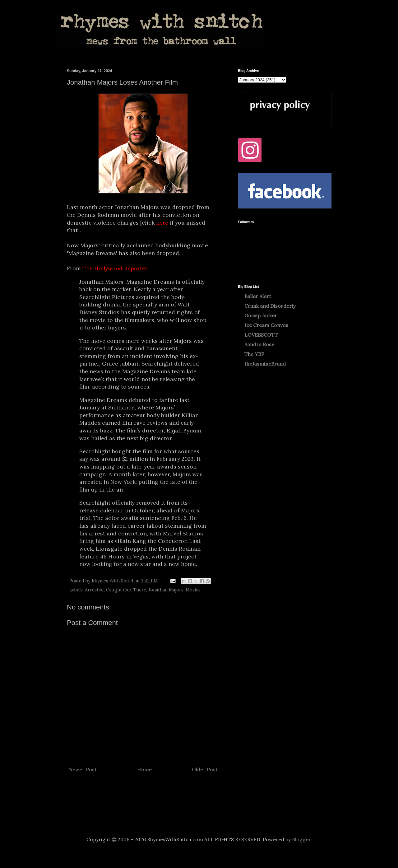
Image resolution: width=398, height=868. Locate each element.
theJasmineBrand (265, 364)
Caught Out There (126, 590)
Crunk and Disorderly (270, 306)
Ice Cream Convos (266, 325)
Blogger (301, 839)
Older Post (205, 769)
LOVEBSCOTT (261, 335)
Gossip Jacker (261, 315)
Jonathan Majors (166, 590)
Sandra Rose (259, 344)
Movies (193, 590)
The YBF (254, 354)
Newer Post (83, 769)
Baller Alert (258, 296)
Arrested (94, 590)
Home (144, 769)
